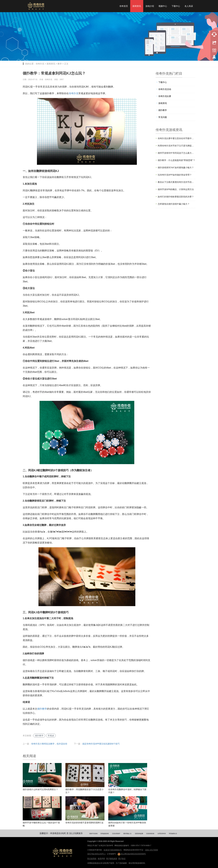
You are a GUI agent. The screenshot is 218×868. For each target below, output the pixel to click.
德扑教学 (42, 709)
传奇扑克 (40, 64)
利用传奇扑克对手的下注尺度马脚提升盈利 (177, 146)
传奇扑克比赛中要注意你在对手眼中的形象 (177, 138)
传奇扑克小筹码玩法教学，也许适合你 (49, 744)
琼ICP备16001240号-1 (96, 854)
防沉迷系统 (92, 859)
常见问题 (163, 117)
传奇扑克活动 (165, 89)
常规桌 (51, 736)
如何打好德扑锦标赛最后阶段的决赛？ (176, 197)
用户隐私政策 (112, 859)
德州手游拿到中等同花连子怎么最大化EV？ (177, 153)
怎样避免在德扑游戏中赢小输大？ (174, 204)
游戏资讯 (163, 103)
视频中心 (163, 6)
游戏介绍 (150, 6)
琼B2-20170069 (152, 850)
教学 (60, 64)
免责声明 (101, 859)
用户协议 (122, 859)
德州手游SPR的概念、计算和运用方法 (176, 189)
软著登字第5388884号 (113, 850)
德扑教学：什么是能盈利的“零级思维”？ (176, 160)
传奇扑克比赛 (165, 96)
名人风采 (189, 6)
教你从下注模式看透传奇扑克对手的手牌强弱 (177, 182)
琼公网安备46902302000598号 (132, 854)
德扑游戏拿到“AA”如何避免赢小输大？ (176, 168)
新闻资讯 (137, 6)
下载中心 (176, 6)
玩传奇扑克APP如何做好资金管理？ (175, 175)
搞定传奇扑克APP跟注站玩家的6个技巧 (101, 744)
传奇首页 (124, 6)
